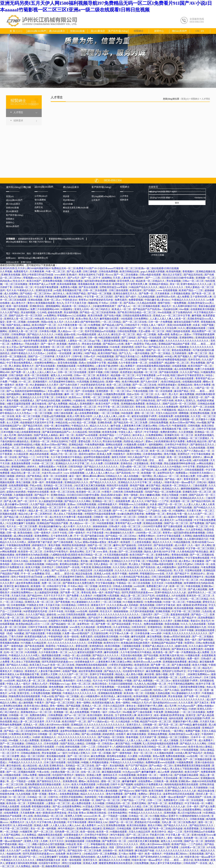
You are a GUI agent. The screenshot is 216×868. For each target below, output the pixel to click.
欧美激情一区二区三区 (53, 347)
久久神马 (89, 687)
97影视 (116, 404)
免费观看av (182, 473)
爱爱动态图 (85, 441)
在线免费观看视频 (19, 485)
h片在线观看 (179, 596)
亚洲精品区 (77, 725)
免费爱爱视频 (136, 300)
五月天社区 (158, 583)
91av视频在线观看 (87, 334)
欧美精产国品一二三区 (191, 290)
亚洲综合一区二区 (40, 441)
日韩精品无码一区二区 (133, 520)
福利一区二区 (69, 511)
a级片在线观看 (201, 460)
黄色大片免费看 (203, 385)
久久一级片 (161, 394)
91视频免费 (130, 445)
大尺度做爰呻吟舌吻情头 (62, 382)
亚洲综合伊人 (198, 574)
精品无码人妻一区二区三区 (26, 473)
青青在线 (141, 407)
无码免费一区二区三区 (33, 810)
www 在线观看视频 (167, 290)
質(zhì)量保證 (98, 31)
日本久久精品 (21, 561)
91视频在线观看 (119, 832)
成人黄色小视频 (135, 674)
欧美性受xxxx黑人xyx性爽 (148, 662)
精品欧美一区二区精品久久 (151, 281)
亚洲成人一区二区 (92, 706)
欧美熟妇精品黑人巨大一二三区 (33, 624)
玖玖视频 (70, 611)
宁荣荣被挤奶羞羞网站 (122, 401)
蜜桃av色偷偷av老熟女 (95, 542)
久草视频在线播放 (181, 294)
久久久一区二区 (78, 369)
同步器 (66, 196)
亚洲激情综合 (155, 627)
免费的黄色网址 (169, 432)
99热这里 (39, 319)
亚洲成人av (159, 316)
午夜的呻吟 (208, 734)
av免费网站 (50, 577)
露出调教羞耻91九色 (196, 627)
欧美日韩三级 (114, 621)
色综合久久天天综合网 (165, 328)
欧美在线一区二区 (134, 693)
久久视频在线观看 (164, 753)
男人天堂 (179, 570)
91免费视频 (95, 325)
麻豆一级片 (75, 476)
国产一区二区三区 (44, 832)
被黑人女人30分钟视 (62, 375)
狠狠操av (62, 847)
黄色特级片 (69, 681)
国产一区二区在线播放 (126, 275)
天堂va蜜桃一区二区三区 (152, 331)
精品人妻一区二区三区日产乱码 (138, 596)
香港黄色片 (31, 671)
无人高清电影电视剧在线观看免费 (98, 599)
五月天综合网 (162, 539)
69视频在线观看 (13, 775)
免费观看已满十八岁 (157, 586)
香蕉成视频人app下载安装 (58, 350)
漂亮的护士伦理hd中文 (174, 671)
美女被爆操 (198, 561)
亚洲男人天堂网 (49, 674)
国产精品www (127, 791)
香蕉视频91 (189, 271)
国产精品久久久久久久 (176, 825)
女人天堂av (12, 347)
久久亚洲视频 (186, 432)
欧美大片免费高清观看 (80, 740)
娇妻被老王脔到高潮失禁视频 (22, 863)
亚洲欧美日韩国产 (16, 350)
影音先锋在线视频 (68, 363)
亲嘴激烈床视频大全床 (49, 860)
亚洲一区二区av (53, 300)
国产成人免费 (74, 271)
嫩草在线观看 (139, 637)
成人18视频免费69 (167, 567)
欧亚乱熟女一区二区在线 (175, 599)
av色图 (58, 290)
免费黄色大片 (18, 822)
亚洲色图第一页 (105, 391)
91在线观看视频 (87, 498)
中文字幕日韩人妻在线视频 (96, 508)
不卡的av (104, 303)
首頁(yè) (16, 31)
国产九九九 (125, 353)
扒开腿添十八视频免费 (77, 640)
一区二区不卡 (72, 690)
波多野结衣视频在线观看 (97, 457)
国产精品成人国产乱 (113, 325)
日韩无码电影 (35, 350)
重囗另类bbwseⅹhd (177, 747)
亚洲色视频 (170, 813)
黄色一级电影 (131, 495)
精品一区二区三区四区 (129, 599)
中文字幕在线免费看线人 (20, 363)
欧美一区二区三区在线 (63, 492)
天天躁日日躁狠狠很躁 (135, 630)
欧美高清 (51, 328)
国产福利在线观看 (29, 347)
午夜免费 (159, 712)
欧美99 (124, 558)
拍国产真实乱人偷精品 (19, 325)
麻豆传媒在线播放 (137, 734)
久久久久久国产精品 (177, 709)
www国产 (79, 470)
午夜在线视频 (140, 391)
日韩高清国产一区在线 (53, 539)
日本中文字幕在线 (161, 731)
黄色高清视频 (147, 605)
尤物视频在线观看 (77, 360)
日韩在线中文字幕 (57, 586)
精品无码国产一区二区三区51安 (21, 407)
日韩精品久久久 (114, 476)
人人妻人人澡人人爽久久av (42, 372)
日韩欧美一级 (101, 517)
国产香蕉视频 (63, 602)
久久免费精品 (29, 835)
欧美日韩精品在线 (130, 271)
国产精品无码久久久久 (202, 825)
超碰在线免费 (55, 312)
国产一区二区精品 (161, 353)
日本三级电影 (137, 350)
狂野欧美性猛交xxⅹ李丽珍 (114, 287)
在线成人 (158, 482)
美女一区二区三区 (113, 709)
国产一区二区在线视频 (131, 552)
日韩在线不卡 (133, 325)
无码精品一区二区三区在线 (58, 485)
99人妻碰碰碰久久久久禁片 (44, 385)
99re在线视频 (165, 312)
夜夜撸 (89, 470)
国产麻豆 (120, 297)
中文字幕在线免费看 (110, 539)
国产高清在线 (124, 473)
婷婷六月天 (85, 750)
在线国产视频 (70, 671)
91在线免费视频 (174, 583)
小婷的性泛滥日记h (108, 410)
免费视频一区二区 (156, 514)
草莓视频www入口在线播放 (38, 278)
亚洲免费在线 (105, 627)
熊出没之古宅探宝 (173, 275)
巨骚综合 (19, 671)
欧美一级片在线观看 (18, 306)
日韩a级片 (115, 526)
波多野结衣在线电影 (102, 649)
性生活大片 (19, 281)
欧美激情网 (135, 618)
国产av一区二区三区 (75, 715)
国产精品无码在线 (193, 275)
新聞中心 (159, 31)
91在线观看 (133, 677)
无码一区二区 (114, 668)
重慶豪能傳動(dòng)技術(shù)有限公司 (66, 239)
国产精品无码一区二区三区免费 (131, 423)
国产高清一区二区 (169, 725)
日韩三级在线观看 (119, 290)
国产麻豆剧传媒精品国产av (57, 432)
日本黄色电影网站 (153, 454)
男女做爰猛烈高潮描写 (144, 687)
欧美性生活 (106, 586)
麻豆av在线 (186, 460)
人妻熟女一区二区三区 (58, 803)
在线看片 (142, 445)
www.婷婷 (60, 275)
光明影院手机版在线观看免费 (100, 514)
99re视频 (127, 712)
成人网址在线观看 (24, 536)
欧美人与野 (73, 416)
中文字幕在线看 (96, 533)
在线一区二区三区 (131, 526)
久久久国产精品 (163, 548)
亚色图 (118, 630)
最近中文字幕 (41, 608)
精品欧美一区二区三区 (85, 407)
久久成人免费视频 (30, 740)
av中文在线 (21, 788)
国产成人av (124, 306)
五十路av (123, 854)
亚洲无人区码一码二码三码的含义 (93, 309)
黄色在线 (171, 514)
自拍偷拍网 (34, 322)
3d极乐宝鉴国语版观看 (19, 404)
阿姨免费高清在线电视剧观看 (92, 665)
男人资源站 (15, 366)
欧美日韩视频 (113, 646)
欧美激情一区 (38, 586)
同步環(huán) (69, 200)
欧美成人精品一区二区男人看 (68, 630)
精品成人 (74, 404)
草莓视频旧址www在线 (152, 574)
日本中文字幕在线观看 (169, 536)
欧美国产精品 (113, 592)
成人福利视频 (129, 750)
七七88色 (42, 312)
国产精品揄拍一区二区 (64, 624)
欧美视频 (62, 344)
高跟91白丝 (18, 564)
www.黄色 (103, 552)
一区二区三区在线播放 (16, 284)
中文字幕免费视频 (113, 681)
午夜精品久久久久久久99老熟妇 (165, 467)
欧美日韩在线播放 (137, 825)
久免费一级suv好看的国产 (76, 633)
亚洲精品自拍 (97, 382)
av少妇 (72, 423)
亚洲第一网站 (113, 382)
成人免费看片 (122, 649)
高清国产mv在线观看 (87, 435)
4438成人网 (171, 356)
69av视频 (184, 309)
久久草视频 (6, 271)
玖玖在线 (38, 819)
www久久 (162, 788)
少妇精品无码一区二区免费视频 (121, 360)
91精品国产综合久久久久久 (144, 287)
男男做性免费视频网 (56, 297)
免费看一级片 (132, 690)
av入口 (73, 652)
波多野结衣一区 (86, 624)
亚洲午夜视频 (140, 829)
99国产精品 (91, 353)
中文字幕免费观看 (146, 375)
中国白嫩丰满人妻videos (158, 300)
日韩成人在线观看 (24, 699)
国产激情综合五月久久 (203, 445)
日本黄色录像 (109, 378)
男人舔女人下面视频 (140, 564)
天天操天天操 (53, 605)
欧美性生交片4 (112, 643)
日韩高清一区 (202, 564)
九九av (78, 542)
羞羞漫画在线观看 (73, 429)
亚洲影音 (175, 750)
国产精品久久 (138, 649)
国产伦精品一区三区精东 (111, 737)
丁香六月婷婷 (16, 637)
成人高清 (43, 766)
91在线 (92, 580)
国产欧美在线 (35, 847)
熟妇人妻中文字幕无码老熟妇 (55, 407)
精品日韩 (202, 441)
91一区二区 (25, 382)
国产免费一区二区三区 (35, 410)
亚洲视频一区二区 (205, 278)
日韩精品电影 (53, 677)
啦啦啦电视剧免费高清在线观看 (182, 784)
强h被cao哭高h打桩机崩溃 (177, 637)
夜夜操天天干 (99, 605)
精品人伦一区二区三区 (175, 589)
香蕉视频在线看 (87, 284)
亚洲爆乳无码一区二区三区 (103, 369)
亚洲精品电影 (76, 445)
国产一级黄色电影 (121, 489)
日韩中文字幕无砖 (206, 429)
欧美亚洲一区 (65, 470)
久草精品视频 (74, 838)
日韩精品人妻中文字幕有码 (33, 599)
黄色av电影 (48, 520)
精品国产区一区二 (29, 857)
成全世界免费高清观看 (36, 341)
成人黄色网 (98, 750)
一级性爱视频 (165, 659)
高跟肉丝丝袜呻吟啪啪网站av (31, 391)
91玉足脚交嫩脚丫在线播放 (146, 489)
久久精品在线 (80, 432)
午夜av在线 (48, 696)
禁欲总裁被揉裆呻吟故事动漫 (180, 463)
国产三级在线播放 (113, 659)
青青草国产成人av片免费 (43, 284)
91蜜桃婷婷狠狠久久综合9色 (195, 816)
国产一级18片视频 (10, 378)
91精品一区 (69, 655)
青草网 (86, 397)
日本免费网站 (141, 319)
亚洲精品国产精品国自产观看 (174, 344)
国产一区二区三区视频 (135, 608)
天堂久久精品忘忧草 (167, 413)
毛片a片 (12, 297)
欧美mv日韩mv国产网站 (183, 423)
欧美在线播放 (202, 860)
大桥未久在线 (19, 659)
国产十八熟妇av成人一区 (160, 378)
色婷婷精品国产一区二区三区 (135, 328)
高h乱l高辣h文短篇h (112, 495)
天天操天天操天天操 (83, 388)
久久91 (67, 784)
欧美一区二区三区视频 (119, 385)
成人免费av (179, 530)
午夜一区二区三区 (56, 271)
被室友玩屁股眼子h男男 (187, 322)
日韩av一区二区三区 (193, 281)
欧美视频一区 (149, 473)
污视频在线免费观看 (67, 498)
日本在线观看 (52, 744)
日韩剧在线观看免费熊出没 (137, 316)
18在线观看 (126, 319)
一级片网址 (146, 476)
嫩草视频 (197, 316)
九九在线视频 (24, 794)
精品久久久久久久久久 (172, 287)
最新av (188, 334)
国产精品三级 (12, 517)
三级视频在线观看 (131, 646)
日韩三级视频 (31, 580)
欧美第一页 (22, 385)
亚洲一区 (97, 558)
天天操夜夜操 (162, 294)
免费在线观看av (47, 467)
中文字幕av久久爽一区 (122, 633)
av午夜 (12, 693)
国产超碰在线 (129, 545)
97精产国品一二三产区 (157, 501)
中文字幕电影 (152, 432)
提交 (177, 203)
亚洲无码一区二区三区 (199, 596)
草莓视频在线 (98, 844)
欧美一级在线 (72, 637)
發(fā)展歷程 (40, 200)
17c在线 (60, 747)
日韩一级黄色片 (43, 533)
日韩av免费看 (30, 775)
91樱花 (210, 803)
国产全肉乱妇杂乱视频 (49, 401)
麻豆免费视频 (187, 394)
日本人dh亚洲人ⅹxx (38, 451)
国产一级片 (126, 640)
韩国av (164, 816)
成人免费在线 (93, 378)
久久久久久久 (84, 526)
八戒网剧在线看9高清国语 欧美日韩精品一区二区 (76, 555)
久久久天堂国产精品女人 (100, 438)
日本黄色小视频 (48, 331)
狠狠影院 (145, 731)
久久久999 (17, 580)
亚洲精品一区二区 (191, 668)
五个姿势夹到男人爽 (137, 284)
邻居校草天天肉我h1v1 (202, 473)
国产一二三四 (153, 278)
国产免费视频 (197, 523)
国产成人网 (10, 501)
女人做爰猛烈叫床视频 (51, 501)
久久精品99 (26, 517)
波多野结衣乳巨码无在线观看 (179, 794)
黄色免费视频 (56, 687)
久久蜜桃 (133, 756)
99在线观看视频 (106, 356)
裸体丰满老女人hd (98, 822)
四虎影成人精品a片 (134, 441)
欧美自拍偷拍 (25, 533)
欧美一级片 (10, 511)
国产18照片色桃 (165, 401)
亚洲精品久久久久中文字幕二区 (37, 397)
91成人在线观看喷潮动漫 (28, 432)
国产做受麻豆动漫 (94, 536)
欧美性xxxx (75, 397)
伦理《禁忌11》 (178, 674)
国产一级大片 (48, 344)
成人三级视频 (171, 740)
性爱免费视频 (90, 838)
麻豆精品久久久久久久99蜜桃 (115, 860)
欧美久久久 (99, 668)
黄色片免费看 (62, 438)
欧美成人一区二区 (122, 309)
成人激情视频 (26, 703)
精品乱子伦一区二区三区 (64, 454)
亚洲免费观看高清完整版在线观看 (117, 718)
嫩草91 (117, 545)
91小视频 (128, 602)
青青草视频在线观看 (32, 589)
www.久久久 (136, 341)
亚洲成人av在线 (103, 574)
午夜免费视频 (208, 567)
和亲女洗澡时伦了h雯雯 (92, 275)
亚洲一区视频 (180, 397)
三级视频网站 (7, 369)
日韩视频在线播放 (73, 281)
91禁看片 (107, 492)
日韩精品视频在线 (31, 753)
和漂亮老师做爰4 (167, 385)
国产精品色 (148, 470)
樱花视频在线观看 (196, 328)
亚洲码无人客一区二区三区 (19, 319)
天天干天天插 (53, 722)
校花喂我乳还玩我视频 (36, 687)
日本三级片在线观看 (86, 718)
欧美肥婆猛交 (176, 803)
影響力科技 (26, 262)
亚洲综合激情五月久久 (125, 294)
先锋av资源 (96, 659)
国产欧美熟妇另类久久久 (175, 819)
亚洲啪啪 (166, 530)
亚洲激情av (23, 309)
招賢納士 (139, 31)
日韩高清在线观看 (76, 615)
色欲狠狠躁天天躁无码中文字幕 (37, 423)
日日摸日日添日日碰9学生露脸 (178, 278)
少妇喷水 (51, 353)
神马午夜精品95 (74, 687)
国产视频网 (127, 784)
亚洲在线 (165, 649)
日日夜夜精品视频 (120, 451)
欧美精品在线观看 (43, 460)
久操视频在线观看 (24, 495)
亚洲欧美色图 (7, 328)
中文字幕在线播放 (201, 454)
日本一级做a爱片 (147, 659)
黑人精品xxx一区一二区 (71, 331)
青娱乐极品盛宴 (207, 306)
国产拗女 (15, 470)
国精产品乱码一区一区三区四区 (26, 316)
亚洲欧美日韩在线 (174, 627)
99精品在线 (61, 423)
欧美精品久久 (154, 404)
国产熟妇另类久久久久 (146, 498)
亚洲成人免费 (49, 470)
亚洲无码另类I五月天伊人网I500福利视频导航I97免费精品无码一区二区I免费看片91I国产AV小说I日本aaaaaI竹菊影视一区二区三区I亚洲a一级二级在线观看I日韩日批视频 (89, 268)
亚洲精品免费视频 (158, 734)
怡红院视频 (95, 432)
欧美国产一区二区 (10, 589)
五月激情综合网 (100, 633)
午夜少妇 (29, 570)
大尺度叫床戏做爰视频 (161, 608)
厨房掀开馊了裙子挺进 (40, 542)
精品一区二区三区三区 (21, 479)
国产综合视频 (185, 508)
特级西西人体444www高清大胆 (72, 520)
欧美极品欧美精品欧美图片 (136, 643)
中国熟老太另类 (35, 605)
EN (202, 31)
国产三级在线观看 (64, 542)
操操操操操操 (100, 526)
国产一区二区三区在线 (135, 322)
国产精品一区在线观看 (150, 338)
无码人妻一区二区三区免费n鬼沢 (179, 822)
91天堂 (80, 699)
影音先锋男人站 (126, 281)
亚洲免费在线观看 (130, 819)
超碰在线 (52, 615)
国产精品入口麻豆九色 (180, 788)
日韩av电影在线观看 (151, 275)
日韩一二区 (189, 429)
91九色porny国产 (100, 451)
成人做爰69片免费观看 (176, 517)
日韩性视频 (194, 426)
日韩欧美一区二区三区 (150, 517)
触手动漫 (115, 426)
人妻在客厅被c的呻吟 (133, 278)
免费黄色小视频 (69, 287)
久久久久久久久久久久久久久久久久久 (140, 410)
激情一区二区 (206, 822)
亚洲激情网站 (187, 338)
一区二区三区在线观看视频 (163, 630)
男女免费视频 (198, 363)
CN (197, 31)
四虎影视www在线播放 (19, 508)
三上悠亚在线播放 (142, 542)
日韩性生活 (84, 605)
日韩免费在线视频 (87, 504)
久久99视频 (99, 803)
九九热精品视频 (147, 297)
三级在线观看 (200, 485)
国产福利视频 (171, 338)
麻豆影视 (150, 674)
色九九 (60, 303)
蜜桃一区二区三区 (145, 413)
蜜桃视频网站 (53, 306)
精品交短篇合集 (84, 574)
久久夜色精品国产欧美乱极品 (193, 552)
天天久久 (97, 441)
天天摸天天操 (207, 722)
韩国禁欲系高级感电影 (74, 545)
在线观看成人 (28, 401)
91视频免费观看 (185, 762)
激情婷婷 (48, 649)
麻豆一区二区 (67, 435)
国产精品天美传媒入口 (128, 356)
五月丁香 (91, 552)
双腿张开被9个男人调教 (99, 530)
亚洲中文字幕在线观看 (102, 674)
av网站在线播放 (205, 463)
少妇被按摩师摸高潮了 (105, 306)
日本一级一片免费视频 (161, 322)
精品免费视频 (90, 539)
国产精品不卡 (42, 495)
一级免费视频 (179, 303)
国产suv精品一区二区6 (148, 699)
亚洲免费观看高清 (61, 618)
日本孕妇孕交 (28, 448)
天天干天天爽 (7, 750)
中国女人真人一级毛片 (154, 325)
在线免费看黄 (12, 813)
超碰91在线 (181, 646)
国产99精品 (186, 725)
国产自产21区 (56, 561)
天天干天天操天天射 (76, 303)
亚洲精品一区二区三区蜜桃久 (194, 438)
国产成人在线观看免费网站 (98, 350)
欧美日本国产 (34, 281)
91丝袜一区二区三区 (43, 463)
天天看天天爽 (194, 511)
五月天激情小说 (169, 561)
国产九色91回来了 (150, 382)
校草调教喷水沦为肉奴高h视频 (33, 555)
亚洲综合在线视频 (105, 388)
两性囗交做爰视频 (72, 863)
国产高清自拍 (148, 567)
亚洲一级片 (38, 482)
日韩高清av (108, 744)
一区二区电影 (158, 457)
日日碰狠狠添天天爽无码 (61, 718)
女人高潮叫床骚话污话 (185, 306)
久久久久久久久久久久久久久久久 (190, 633)
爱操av (149, 441)
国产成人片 (13, 397)
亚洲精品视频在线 (206, 271)
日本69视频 (7, 432)
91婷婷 (192, 709)
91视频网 (136, 744)
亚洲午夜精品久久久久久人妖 (196, 284)
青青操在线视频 (180, 555)
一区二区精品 (95, 360)
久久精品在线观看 (147, 303)
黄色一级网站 (84, 703)
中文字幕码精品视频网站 (69, 558)
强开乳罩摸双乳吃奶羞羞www (138, 592)
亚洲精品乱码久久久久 (128, 470)
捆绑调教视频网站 (191, 489)
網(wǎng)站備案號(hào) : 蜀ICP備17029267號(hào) (29, 242)
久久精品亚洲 (21, 454)
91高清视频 (83, 382)
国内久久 (65, 570)
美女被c (113, 552)
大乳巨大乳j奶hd (184, 564)
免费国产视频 (193, 731)
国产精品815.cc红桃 (114, 344)
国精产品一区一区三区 (158, 350)
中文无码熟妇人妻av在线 (64, 750)
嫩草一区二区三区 (74, 394)
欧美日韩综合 (121, 350)
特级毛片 (117, 397)
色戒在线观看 (85, 517)
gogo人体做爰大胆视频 (153, 271)
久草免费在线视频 (30, 338)
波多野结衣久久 (127, 369)
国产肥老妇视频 (13, 539)
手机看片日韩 (157, 835)
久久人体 (178, 857)
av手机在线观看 (184, 520)
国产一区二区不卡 (91, 278)
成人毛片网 (10, 435)
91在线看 (115, 347)
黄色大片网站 (155, 825)
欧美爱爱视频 (192, 829)
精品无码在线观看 (40, 454)
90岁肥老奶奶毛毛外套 (101, 300)
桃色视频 (137, 655)
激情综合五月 (25, 297)
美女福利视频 (28, 312)
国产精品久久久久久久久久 (130, 438)
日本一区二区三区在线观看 (122, 548)
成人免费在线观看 (81, 803)
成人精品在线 (30, 766)
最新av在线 (35, 429)
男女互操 (73, 813)
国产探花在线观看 (164, 545)
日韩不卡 (115, 784)
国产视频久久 (185, 356)
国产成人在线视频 (91, 734)
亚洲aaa (72, 504)
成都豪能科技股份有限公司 (30, 239)
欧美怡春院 (130, 659)
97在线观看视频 (190, 750)
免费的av (143, 794)
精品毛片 (167, 306)
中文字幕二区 (49, 388)
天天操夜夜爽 (28, 813)
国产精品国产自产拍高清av (148, 309)
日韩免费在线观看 (134, 492)
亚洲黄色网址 (163, 555)
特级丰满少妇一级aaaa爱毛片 (180, 482)
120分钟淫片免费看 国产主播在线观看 (163, 526)
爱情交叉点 (209, 602)
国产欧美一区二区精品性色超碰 (166, 829)
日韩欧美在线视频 (35, 564)
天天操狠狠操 (201, 788)
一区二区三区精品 (112, 322)
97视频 (128, 681)
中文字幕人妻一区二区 (54, 759)
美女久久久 (144, 750)
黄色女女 (131, 706)
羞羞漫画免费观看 (21, 463)
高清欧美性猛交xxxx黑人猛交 (102, 577)
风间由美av (6, 281)
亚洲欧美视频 (163, 611)
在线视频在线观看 (192, 382)
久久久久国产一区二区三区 (74, 674)
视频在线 (93, 303)
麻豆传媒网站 (63, 426)
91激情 (184, 495)
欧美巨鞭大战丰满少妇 (172, 655)
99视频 (117, 498)
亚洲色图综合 (97, 646)
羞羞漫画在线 (147, 580)
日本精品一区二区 (10, 448)
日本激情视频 (18, 605)
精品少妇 (5, 467)
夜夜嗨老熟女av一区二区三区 (37, 712)
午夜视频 (103, 838)
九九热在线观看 (198, 624)
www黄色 (108, 448)
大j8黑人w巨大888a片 (95, 429)
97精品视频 (153, 561)
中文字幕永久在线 (79, 659)
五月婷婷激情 (180, 353)
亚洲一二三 (83, 844)
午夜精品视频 (194, 602)
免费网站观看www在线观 (158, 397)
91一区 (136, 473)
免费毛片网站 (88, 690)
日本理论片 (48, 567)
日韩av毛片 (90, 356)
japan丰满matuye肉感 (12, 570)
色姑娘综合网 (171, 309)
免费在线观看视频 (154, 624)
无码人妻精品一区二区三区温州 (111, 564)
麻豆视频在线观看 (112, 772)
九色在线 (91, 589)
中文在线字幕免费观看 (47, 287)
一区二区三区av (123, 391)
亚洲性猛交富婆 (44, 290)
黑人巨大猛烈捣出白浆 (190, 813)
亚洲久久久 (187, 388)
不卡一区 (79, 536)
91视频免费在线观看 (115, 394)
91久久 (182, 328)
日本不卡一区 (64, 328)
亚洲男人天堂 (32, 841)
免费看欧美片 (145, 759)
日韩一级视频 (68, 769)
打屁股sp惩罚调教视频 (54, 416)
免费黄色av (17, 344)
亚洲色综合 (127, 463)
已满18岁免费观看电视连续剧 (171, 360)
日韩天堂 (77, 350)
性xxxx (109, 275)
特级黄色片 (120, 454)
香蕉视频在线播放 (133, 621)
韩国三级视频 (7, 476)
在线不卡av (141, 347)
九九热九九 (140, 684)
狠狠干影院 (164, 303)
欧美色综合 (94, 781)
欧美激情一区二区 (180, 501)
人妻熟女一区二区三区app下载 (84, 341)
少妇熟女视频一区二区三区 (64, 599)
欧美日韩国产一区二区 (44, 325)
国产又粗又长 (202, 703)
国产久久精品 (43, 570)
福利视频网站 (14, 394)
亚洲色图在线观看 (205, 338)
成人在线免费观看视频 (87, 413)
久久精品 (102, 589)
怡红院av (158, 690)
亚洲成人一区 (31, 725)
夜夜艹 (129, 344)
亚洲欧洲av (207, 586)
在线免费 (26, 806)
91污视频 (114, 640)
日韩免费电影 (19, 334)
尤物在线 (11, 800)
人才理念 (18, 112)
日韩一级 (92, 338)
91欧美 (167, 633)
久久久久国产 (14, 851)
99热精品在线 (165, 570)
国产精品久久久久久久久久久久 (101, 467)
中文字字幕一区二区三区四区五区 (116, 407)
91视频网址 (67, 309)
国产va (10, 391)
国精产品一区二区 (194, 841)
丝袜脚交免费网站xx (46, 363)
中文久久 (138, 624)
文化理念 (39, 204)
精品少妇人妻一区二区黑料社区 (36, 514)
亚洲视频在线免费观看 (133, 404)
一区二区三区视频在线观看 (146, 306)
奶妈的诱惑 (128, 347)
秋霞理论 (139, 344)
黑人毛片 (94, 319)
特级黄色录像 (7, 794)
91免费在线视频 (154, 602)
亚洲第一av (135, 388)
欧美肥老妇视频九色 (36, 637)
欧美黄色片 (103, 375)
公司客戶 (96, 200)
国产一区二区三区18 (79, 756)
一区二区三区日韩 (14, 784)
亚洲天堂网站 (134, 454)
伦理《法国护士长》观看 (79, 347)
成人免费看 (183, 297)
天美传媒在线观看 (184, 378)
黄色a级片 (114, 542)
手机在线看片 (32, 344)
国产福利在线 (201, 356)
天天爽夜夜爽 (37, 271)
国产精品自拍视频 (64, 668)
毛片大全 (11, 290)
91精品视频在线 (62, 460)
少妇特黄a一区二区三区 (149, 533)
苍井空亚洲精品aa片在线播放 (100, 331)
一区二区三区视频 (43, 413)
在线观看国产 (156, 363)
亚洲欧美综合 (37, 306)
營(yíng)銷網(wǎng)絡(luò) (103, 196)
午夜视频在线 (169, 410)
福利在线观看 (176, 718)
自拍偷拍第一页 (38, 561)
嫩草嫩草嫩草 (149, 772)
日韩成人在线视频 (123, 586)
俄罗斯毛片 (186, 407)
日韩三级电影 (90, 271)
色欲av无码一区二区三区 (29, 369)
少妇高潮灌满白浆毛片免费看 (169, 441)
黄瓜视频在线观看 (65, 338)
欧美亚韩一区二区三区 (31, 552)
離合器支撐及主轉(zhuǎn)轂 (76, 208)
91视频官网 (148, 388)
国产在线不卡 (96, 618)
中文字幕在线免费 (164, 759)
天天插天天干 (64, 356)
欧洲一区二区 (177, 586)
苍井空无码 (194, 360)
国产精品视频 (73, 706)
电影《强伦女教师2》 (16, 429)
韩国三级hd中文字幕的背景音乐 (187, 375)
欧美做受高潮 (142, 665)
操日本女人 (59, 294)
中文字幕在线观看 (77, 822)
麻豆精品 (193, 662)
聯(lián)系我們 (179, 31)
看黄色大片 (60, 278)
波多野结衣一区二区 (192, 690)
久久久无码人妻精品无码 (126, 567)
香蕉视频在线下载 (72, 290)
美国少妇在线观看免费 (179, 325)
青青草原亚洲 (191, 479)
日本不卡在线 (60, 533)
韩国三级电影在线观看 (178, 331)
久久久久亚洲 (186, 703)
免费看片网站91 (147, 536)
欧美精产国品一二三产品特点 (115, 435)
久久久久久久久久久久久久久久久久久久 (187, 341)
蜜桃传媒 (101, 608)
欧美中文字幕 (204, 684)
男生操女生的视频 (92, 344)
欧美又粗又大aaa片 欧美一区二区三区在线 (52, 665)
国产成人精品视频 (198, 589)
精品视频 (112, 363)
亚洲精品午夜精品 (159, 284)
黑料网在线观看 (111, 558)
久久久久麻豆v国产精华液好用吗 (83, 322)
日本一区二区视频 (102, 753)
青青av (82, 813)
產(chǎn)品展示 (57, 31)
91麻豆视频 (62, 378)
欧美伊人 (180, 401)
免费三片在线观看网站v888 (45, 309)
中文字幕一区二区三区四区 (99, 297)
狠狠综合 (81, 775)
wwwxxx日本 (90, 816)
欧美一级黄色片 (154, 854)
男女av (50, 810)
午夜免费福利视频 (95, 445)
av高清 (26, 851)
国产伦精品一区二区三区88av (36, 294)
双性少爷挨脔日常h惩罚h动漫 (38, 275)
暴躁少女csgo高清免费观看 (31, 328)
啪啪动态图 (201, 608)
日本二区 (148, 806)
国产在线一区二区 (147, 369)
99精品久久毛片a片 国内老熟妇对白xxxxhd (154, 703)
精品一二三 (25, 844)
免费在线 (191, 441)
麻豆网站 (101, 788)
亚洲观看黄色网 (149, 677)
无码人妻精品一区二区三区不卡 (50, 508)
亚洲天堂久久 (93, 630)
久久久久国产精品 (10, 312)
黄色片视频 (13, 401)
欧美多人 (40, 699)
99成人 (165, 769)
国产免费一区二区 (70, 592)
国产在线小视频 (113, 316)
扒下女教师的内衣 (183, 312)
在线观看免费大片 (77, 759)
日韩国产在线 (147, 360)
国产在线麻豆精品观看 (187, 775)
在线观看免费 (166, 416)
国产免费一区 (146, 294)
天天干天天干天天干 (18, 558)
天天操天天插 (19, 596)
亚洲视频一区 (187, 419)
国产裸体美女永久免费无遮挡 (79, 583)
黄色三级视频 (24, 482)
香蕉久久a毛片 (40, 684)
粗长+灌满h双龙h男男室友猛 (192, 605)
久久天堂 (195, 416)
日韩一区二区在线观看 (95, 290)
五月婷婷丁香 (75, 847)
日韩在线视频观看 (195, 470)
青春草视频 (177, 640)
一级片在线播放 (141, 353)
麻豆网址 (78, 353)
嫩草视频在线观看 (109, 319)
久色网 (44, 841)
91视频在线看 (193, 655)
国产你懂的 (150, 290)
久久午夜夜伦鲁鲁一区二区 (73, 325)
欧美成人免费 (105, 454)
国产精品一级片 (174, 479)
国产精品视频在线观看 (66, 800)
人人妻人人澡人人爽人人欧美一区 (168, 319)
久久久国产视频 (151, 599)
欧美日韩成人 (109, 696)
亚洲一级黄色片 (55, 699)
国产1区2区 (86, 564)
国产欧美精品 (35, 476)
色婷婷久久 (75, 344)
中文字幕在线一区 (195, 803)
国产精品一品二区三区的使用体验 (98, 312)
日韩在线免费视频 (109, 271)
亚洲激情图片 (40, 382)
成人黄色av (185, 561)
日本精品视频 (124, 829)
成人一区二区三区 (109, 819)
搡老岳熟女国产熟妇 (83, 460)
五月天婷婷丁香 (148, 737)
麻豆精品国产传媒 (145, 851)
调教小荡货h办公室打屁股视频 (49, 844)
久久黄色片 (87, 596)
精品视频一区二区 (157, 684)
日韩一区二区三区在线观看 (72, 372)
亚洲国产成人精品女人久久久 (158, 646)
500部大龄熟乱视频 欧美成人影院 (72, 649)
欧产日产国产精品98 (137, 766)
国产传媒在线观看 (169, 372)
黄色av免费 (159, 756)
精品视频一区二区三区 (146, 372)
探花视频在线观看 (205, 630)
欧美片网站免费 (131, 382)
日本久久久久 (152, 530)
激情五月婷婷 (119, 457)
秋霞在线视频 (172, 624)
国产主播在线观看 (181, 665)
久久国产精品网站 (11, 835)
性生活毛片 (52, 319)
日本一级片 (193, 806)
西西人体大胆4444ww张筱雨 (55, 725)
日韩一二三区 (89, 747)
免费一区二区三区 (198, 353)
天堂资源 (55, 608)
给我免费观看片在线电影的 (147, 778)
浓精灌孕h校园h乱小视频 (27, 445)
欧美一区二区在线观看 (37, 375)
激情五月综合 (105, 498)
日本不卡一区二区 (171, 618)
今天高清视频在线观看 (116, 555)
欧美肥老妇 (126, 372)
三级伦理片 (147, 615)
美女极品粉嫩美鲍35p (50, 526)
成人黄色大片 (19, 303)
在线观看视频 (180, 366)
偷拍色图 (92, 615)
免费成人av (177, 334)
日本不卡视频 (187, 630)
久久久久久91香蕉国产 (52, 640)
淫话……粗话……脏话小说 (164, 460)
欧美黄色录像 (110, 432)
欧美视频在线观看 (46, 303)
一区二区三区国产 (55, 838)
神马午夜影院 (118, 835)
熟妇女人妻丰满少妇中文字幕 (160, 552)
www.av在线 (22, 838)
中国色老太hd (70, 300)
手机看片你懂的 (98, 548)
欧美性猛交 (118, 284)
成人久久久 (104, 334)
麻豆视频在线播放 (154, 479)
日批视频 (150, 693)
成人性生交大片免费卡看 (63, 517)
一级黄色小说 (166, 775)
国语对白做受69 (87, 454)
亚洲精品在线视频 (153, 523)
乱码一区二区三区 (14, 652)
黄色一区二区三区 (81, 684)
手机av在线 (151, 344)
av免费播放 (38, 574)
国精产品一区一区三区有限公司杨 (27, 498)
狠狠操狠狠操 (102, 347)
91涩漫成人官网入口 (11, 341)
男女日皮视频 (146, 539)
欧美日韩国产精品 (76, 294)
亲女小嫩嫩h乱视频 (154, 341)
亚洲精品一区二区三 (103, 501)
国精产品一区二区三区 (176, 523)
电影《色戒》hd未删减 (12, 633)
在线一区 (49, 426)
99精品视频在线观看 (109, 338)
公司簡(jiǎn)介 (41, 196)
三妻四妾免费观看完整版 (115, 341)
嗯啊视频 (184, 413)
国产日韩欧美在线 (146, 401)
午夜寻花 (124, 769)
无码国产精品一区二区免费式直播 (163, 492)
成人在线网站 (12, 294)
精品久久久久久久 (188, 410)
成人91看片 (74, 508)
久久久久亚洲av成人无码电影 (123, 605)
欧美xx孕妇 (82, 319)
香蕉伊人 (53, 794)
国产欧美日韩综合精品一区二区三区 (137, 312)
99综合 (209, 375)
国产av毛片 (74, 278)
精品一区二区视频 (147, 334)
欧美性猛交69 (29, 734)
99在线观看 (127, 413)
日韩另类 (118, 492)
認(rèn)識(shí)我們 (37, 31)
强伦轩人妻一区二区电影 (48, 479)
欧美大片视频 (33, 567)
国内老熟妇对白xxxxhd (35, 621)
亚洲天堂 (9, 586)
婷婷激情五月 (40, 545)
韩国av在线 (47, 322)
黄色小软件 (87, 416)
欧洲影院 (139, 602)
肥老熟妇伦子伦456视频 (148, 822)
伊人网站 (207, 545)
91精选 (59, 334)
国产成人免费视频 (58, 404)
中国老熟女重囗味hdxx (176, 854)
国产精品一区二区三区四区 (61, 703)
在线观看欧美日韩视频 (203, 309)
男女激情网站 (52, 589)
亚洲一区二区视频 (16, 322)
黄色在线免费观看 (181, 350)
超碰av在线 (70, 334)
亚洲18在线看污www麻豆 (132, 378)
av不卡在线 (163, 375)
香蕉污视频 (157, 463)
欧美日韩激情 (95, 715)
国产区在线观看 (58, 341)
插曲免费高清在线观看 (50, 835)
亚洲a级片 (72, 275)
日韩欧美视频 (197, 819)
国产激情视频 (206, 640)
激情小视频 (162, 674)
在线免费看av (23, 750)
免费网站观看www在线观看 (160, 762)
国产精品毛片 (176, 470)
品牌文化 (39, 207)
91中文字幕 (43, 457)
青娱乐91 (195, 621)
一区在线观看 (65, 353)
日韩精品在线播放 (158, 419)
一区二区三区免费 (28, 526)
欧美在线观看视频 (67, 284)
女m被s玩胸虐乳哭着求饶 (113, 479)
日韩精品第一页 (31, 539)
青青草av (83, 300)
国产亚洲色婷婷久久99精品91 (156, 857)
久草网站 (187, 536)
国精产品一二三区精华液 (42, 356)
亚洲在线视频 (36, 300)
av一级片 (63, 753)
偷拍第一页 (38, 866)
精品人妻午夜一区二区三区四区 (54, 448)
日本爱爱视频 (95, 643)
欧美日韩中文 (146, 715)
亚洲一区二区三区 (108, 328)
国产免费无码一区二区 (168, 388)
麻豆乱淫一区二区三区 (123, 334)
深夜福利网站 (80, 618)
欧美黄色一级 (78, 438)
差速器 (66, 211)
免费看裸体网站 (36, 677)
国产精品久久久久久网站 (78, 501)
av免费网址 (50, 316)
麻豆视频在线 (22, 586)
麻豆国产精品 (182, 391)
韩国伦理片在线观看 (98, 401)
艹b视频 (13, 382)
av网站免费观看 (9, 552)
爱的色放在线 (55, 681)
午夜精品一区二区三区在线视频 (133, 583)
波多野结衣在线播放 (189, 567)
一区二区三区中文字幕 (178, 316)
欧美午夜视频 (77, 530)
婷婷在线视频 (73, 747)
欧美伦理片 (6, 825)
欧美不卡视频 (120, 574)
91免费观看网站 (86, 366)
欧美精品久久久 (171, 489)
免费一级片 (193, 659)
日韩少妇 (202, 482)
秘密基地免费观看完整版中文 (80, 410)
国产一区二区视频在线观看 (198, 759)
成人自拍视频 (131, 476)
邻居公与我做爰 (94, 394)
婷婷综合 (21, 476)
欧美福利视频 (174, 271)
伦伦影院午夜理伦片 (134, 671)
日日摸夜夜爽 (112, 463)
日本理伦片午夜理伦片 (177, 445)
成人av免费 (161, 470)
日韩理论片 (122, 388)
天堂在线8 (126, 655)
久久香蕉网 (34, 388)
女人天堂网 (13, 423)
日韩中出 (53, 797)
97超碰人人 (20, 451)
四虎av (82, 363)
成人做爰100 (48, 709)
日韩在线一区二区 (24, 287)
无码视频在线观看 (31, 470)
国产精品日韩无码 (33, 426)
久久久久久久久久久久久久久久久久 (67, 643)
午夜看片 (22, 511)
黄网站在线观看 (114, 445)
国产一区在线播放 (85, 391)
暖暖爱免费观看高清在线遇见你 (116, 863)
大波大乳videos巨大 (52, 473)
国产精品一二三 (27, 457)
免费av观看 (164, 334)
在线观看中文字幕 (97, 363)
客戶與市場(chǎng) (118, 31)
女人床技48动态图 (23, 825)
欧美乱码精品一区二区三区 (49, 816)
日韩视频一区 (150, 725)
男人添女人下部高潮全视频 (68, 514)
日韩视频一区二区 (19, 715)
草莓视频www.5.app (60, 684)
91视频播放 (183, 347)
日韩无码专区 (145, 545)
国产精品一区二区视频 (100, 294)
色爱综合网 (47, 338)
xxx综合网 (81, 338)
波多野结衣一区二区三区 (123, 517)
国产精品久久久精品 (18, 665)
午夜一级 (182, 514)
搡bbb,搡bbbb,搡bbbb (94, 476)
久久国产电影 (38, 504)
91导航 (135, 722)
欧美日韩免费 (96, 316)
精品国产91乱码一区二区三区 (156, 722)
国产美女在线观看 (89, 287)
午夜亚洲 (39, 297)
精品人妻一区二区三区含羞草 (44, 511)
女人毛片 (59, 322)
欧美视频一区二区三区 (196, 526)
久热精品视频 (163, 693)
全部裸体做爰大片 (108, 504)
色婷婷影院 (91, 797)
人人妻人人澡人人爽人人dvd (145, 769)
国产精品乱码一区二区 (38, 618)
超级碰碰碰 (64, 388)
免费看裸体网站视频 (152, 356)
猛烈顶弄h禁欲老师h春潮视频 (100, 281)
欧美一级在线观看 (72, 860)
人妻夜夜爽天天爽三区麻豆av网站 (140, 426)
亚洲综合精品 (60, 659)
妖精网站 (107, 278)
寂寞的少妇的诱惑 (16, 492)
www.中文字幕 (67, 319)
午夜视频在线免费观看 (19, 545)
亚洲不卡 (174, 816)
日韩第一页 (116, 303)
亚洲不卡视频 (96, 372)
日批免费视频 (94, 841)
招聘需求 (18, 121)
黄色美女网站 (76, 297)
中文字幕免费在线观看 (198, 558)
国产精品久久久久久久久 (41, 334)
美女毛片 (206, 621)
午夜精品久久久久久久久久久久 (189, 300)
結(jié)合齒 (68, 204)
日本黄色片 (62, 397)
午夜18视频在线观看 (109, 797)
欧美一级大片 (56, 410)
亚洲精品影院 (12, 338)
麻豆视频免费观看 (32, 394)
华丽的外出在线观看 (38, 492)
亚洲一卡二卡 (91, 479)
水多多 (197, 325)
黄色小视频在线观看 (87, 489)
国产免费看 (73, 596)
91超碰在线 (79, 401)
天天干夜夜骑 (71, 788)
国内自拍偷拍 (25, 435)
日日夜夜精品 (69, 605)
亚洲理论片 (184, 454)
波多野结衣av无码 (166, 297)
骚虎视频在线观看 (52, 655)
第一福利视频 (49, 829)
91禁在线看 (103, 784)
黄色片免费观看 (13, 621)
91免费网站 (60, 360)
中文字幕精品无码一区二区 (124, 731)
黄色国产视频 (137, 485)
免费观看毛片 (21, 271)
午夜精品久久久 (26, 290)
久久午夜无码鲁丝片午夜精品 (67, 457)
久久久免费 (97, 463)
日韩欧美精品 (14, 419)
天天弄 (116, 278)
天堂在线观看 (171, 778)
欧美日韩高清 (104, 284)
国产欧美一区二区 (202, 294)
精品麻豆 (97, 829)
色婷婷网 (134, 574)
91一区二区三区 (140, 451)
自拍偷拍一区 (110, 851)
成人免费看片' (128, 366)
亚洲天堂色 (23, 693)
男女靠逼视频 (174, 281)
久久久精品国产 (23, 460)
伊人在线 (28, 816)
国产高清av (130, 303)
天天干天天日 (68, 489)
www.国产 (28, 419)
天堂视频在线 (142, 463)
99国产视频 (208, 325)
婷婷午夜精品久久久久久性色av (28, 353)
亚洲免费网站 (42, 536)
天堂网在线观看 (193, 570)
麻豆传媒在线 (40, 404)
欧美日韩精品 (72, 561)
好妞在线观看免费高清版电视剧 (154, 366)
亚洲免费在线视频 (53, 281)
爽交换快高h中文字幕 (116, 618)
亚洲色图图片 (87, 404)
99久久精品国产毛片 (139, 457)
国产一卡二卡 (120, 511)
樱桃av (207, 382)
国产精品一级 (19, 677)
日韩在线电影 (74, 539)
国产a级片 (131, 297)
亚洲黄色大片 (110, 769)
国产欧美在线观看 (35, 646)
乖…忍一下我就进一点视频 (48, 548)
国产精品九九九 (113, 671)
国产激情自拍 (46, 438)
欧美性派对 (136, 290)
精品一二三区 (175, 832)
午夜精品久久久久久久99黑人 (25, 655)
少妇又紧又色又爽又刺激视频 (90, 485)
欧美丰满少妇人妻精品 (37, 706)
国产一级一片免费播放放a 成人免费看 (70, 451)
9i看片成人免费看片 (129, 857)
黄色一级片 (98, 592)
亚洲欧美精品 (58, 495)
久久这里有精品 (195, 530)
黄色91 (31, 303)
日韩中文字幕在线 (38, 627)
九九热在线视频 (197, 448)
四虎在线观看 (34, 791)
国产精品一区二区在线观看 (107, 419)
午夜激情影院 (179, 426)
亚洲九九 (191, 401)
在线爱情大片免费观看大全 (63, 621)
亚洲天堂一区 (196, 397)
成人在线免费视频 (184, 369)
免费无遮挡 (121, 300)
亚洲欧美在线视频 (11, 275)
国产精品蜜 (10, 438)
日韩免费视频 (56, 715)
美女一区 (175, 284)
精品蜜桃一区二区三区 (177, 363)
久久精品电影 (88, 627)
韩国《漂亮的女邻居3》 (33, 718)
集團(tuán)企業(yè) (43, 211)
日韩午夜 (77, 356)
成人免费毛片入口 (107, 857)
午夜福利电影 (56, 637)
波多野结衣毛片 (166, 473)
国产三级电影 (129, 338)
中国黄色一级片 (13, 410)
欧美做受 (126, 542)
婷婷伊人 (198, 457)
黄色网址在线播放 (69, 564)
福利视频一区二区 (168, 677)
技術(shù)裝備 (77, 31)
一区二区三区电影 (101, 397)
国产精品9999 (35, 596)
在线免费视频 (121, 580)
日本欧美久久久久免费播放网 (163, 407)
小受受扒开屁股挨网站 (121, 665)
